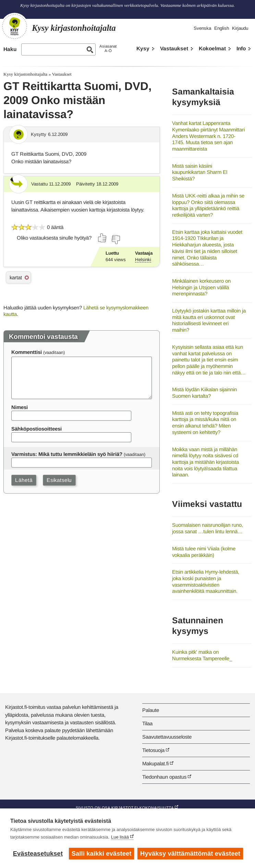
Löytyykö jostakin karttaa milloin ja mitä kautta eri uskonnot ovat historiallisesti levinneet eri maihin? (209, 320)
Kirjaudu (240, 28)
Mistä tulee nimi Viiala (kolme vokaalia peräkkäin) (204, 552)
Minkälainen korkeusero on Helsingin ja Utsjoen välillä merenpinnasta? (201, 287)
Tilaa (147, 723)
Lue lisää (120, 837)
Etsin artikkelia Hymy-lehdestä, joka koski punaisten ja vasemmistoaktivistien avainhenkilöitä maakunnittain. (206, 581)
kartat (16, 277)
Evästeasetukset (38, 854)
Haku (10, 49)
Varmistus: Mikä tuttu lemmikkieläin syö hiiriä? (67, 454)
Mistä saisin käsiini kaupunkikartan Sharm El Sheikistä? (200, 172)
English (222, 28)
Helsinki (143, 260)
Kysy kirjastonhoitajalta (25, 74)
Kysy (143, 48)
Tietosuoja (153, 750)
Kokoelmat (212, 48)
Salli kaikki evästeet (102, 854)
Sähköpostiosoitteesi (37, 429)
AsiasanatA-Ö (108, 48)
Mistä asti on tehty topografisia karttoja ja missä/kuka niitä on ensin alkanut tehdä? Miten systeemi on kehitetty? (205, 423)
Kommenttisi (27, 352)
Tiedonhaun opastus (164, 777)
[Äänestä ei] (116, 240)
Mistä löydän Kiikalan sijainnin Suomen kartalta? (204, 393)
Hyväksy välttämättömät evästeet (190, 854)
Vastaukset (174, 48)
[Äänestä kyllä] (102, 238)
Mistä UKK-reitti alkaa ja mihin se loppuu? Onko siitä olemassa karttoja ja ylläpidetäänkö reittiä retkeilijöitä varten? (208, 205)
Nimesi (20, 407)
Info (241, 48)
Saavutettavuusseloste (167, 737)
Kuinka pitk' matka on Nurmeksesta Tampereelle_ (202, 655)
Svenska (202, 28)
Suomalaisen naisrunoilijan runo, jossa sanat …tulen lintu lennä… (208, 528)
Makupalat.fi (155, 763)
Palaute (151, 710)
